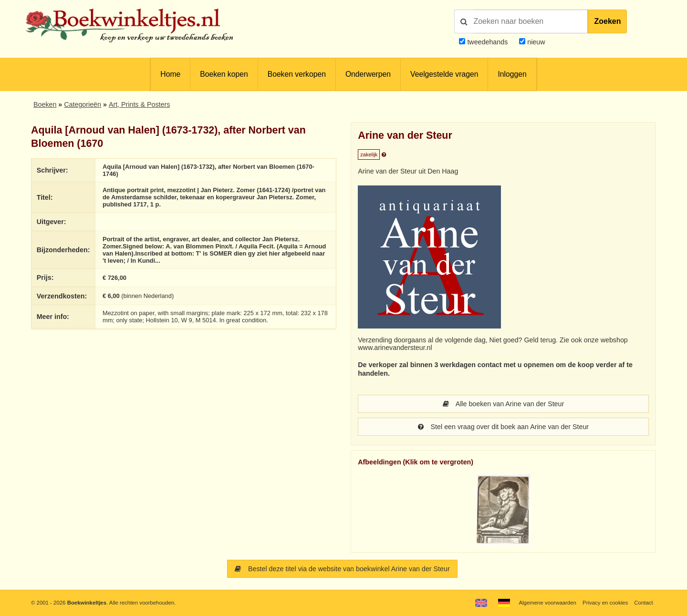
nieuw (535, 42)
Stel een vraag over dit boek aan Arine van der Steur (503, 427)
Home (170, 74)
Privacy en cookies (605, 603)
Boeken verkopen (297, 74)
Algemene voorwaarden (547, 603)
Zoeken (607, 21)
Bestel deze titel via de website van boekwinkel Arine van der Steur (342, 569)
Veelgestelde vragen (444, 74)
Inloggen (512, 74)
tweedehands (487, 42)
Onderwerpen (368, 74)
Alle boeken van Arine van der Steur (503, 404)
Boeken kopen (224, 74)
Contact (643, 603)
